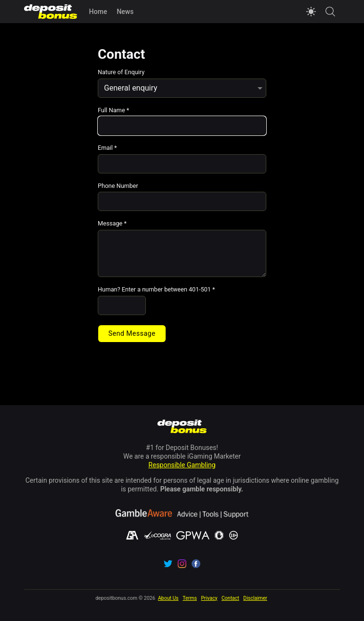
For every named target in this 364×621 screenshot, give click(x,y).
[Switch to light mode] (311, 12)
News (125, 12)
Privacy (209, 598)
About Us (168, 598)
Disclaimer (255, 598)
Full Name (113, 111)
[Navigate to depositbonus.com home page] (182, 427)
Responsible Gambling (182, 465)
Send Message (132, 333)
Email (107, 148)
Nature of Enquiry (121, 73)
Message (112, 224)
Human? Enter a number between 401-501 (156, 290)
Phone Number (118, 186)
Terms (190, 598)
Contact (230, 598)
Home (98, 12)
